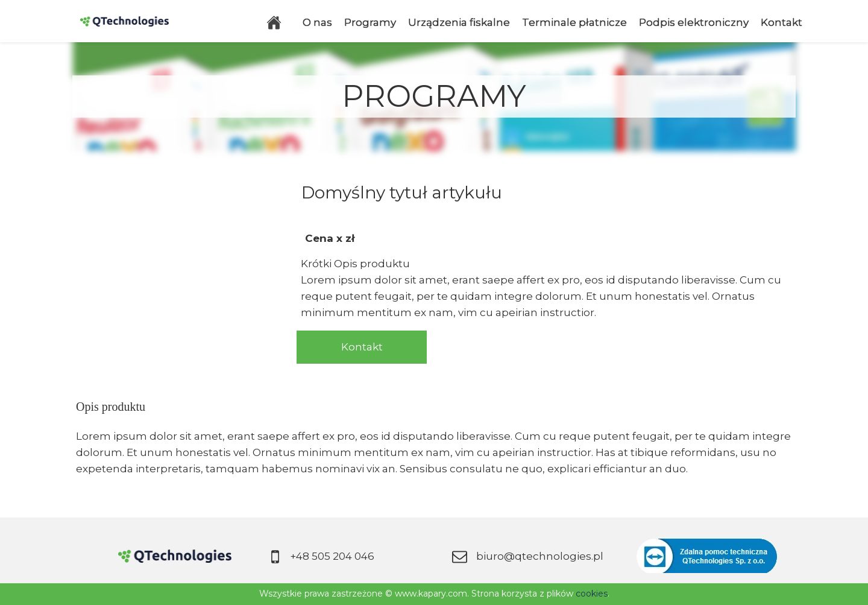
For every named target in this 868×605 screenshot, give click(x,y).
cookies (592, 594)
